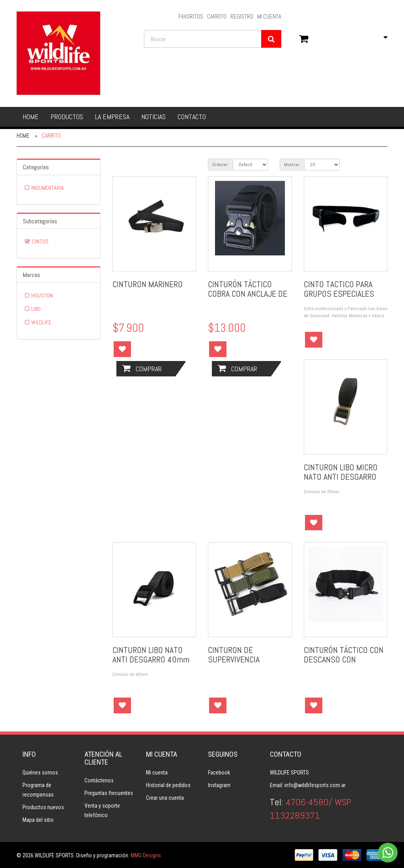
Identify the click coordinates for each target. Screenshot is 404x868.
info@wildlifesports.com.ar (315, 785)
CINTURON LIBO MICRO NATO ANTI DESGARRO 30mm (341, 477)
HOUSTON (42, 296)
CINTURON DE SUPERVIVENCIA (234, 655)
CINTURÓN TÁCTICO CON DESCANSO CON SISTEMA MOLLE (344, 659)
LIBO (36, 309)
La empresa (112, 117)
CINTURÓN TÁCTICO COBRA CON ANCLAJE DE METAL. (248, 294)
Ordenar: (221, 165)
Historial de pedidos (168, 785)
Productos (67, 117)
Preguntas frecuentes (109, 793)
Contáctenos (99, 780)
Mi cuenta (157, 773)
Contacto (192, 117)
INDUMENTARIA (48, 188)
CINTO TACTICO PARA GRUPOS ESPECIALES (339, 289)
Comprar (142, 369)
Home (31, 117)
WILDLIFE (41, 322)
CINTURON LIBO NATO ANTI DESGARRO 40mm (151, 655)
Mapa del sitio (38, 820)
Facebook (219, 773)
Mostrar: (292, 165)
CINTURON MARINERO (148, 284)
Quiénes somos (40, 773)
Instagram (219, 785)
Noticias (153, 117)
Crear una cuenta (165, 798)
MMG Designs (146, 855)
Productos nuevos (43, 807)
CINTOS (40, 241)
